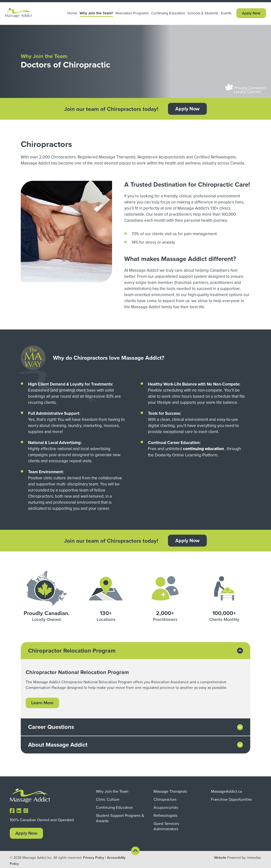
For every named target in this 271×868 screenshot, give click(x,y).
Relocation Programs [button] (132, 13)
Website (220, 858)
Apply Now (251, 13)
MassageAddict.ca (226, 791)
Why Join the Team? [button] (96, 13)
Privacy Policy (94, 858)
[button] (135, 651)
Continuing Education (168, 13)
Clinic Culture (108, 799)
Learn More (42, 703)
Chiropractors (165, 799)
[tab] (135, 651)
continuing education (203, 449)
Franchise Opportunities (231, 799)
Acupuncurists (166, 807)
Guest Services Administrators (166, 826)
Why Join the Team (112, 791)
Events (226, 13)
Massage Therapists (170, 791)
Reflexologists (166, 815)
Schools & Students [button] (203, 13)
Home (72, 13)
